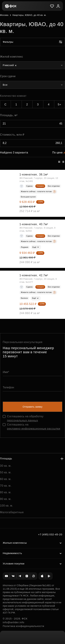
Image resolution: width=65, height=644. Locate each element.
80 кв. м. (6, 492)
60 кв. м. (6, 479)
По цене (57, 153)
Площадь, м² (9, 115)
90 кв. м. (6, 499)
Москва (4, 15)
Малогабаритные (12, 512)
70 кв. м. (6, 486)
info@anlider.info (13, 622)
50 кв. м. (6, 472)
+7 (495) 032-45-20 (50, 534)
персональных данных (23, 420)
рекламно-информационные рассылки (34, 429)
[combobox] (32, 65)
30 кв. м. (6, 466)
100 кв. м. (7, 506)
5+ (60, 104)
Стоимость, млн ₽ (12, 135)
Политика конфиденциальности (23, 626)
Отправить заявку (33, 407)
